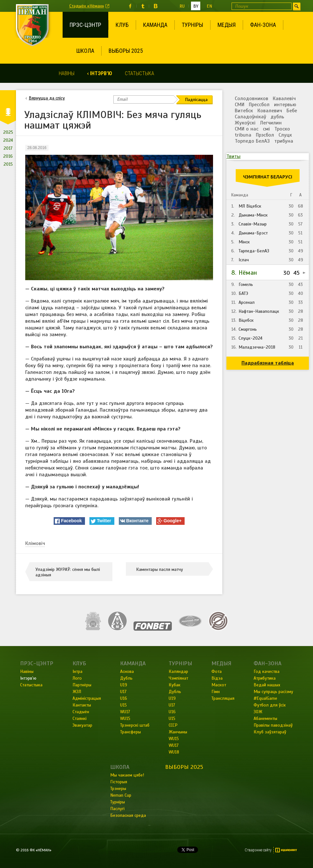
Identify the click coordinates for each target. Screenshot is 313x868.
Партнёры (82, 685)
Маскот (219, 685)
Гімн (216, 692)
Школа (85, 51)
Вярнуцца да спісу (47, 98)
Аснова (127, 671)
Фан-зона (263, 25)
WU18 (174, 752)
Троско (282, 129)
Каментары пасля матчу (160, 569)
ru (182, 6)
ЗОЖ (258, 712)
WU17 (125, 712)
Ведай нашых (267, 685)
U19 (124, 685)
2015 (8, 164)
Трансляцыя (223, 698)
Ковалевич (270, 111)
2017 (8, 148)
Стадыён (81, 712)
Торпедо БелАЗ (252, 141)
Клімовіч (35, 543)
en (209, 6)
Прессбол (259, 105)
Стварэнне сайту (258, 850)
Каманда (155, 25)
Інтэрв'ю (101, 73)
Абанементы (265, 718)
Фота (217, 671)
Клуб (122, 25)
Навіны (67, 73)
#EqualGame (265, 698)
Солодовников (252, 99)
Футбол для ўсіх (270, 705)
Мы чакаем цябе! (127, 775)
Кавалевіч (284, 99)
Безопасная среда (128, 815)
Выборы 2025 (126, 51)
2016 (8, 156)
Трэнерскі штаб (135, 725)
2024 (8, 140)
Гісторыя (119, 782)
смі (266, 129)
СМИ (240, 105)
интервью (285, 105)
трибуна (284, 141)
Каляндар (178, 671)
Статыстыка (140, 73)
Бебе (292, 111)
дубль (277, 117)
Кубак (175, 685)
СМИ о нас (247, 129)
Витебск (244, 111)
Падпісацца (196, 100)
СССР (173, 725)
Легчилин (271, 123)
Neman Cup (121, 795)
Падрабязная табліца (268, 363)
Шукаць (297, 6)
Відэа (217, 678)
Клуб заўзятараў (270, 732)
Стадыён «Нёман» (87, 6)
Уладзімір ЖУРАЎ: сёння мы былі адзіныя (68, 572)
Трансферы (130, 732)
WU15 (125, 718)
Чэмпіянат (178, 678)
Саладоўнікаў (250, 117)
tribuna (243, 135)
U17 (123, 692)
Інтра (77, 671)
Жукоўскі (245, 123)
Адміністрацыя (87, 698)
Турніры (192, 25)
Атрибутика (265, 678)
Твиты (233, 156)
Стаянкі (80, 718)
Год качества (267, 671)
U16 (124, 698)
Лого (77, 678)
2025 (8, 132)
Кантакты (82, 705)
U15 (123, 705)
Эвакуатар (82, 725)
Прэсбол (265, 135)
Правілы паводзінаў (273, 725)
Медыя (227, 25)
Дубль (126, 678)
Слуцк (285, 135)
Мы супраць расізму (273, 692)
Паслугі (117, 809)
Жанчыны (178, 732)
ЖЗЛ (77, 692)
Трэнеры (118, 789)
